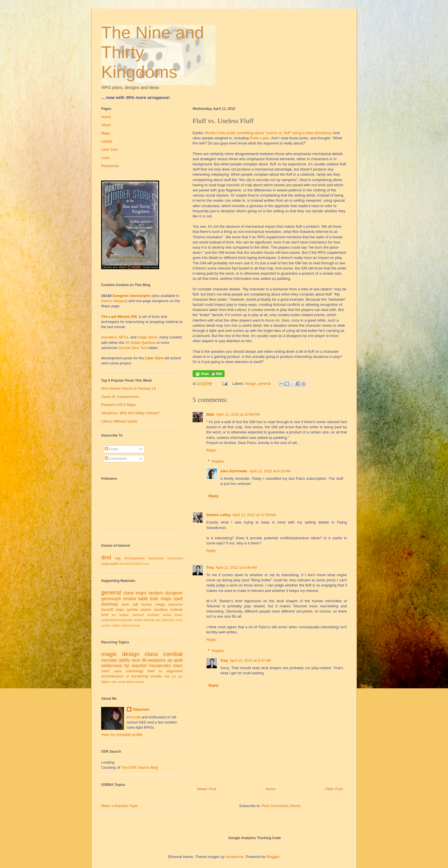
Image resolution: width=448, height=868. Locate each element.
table (143, 599)
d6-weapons (154, 660)
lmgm (141, 593)
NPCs (123, 337)
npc (158, 620)
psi (180, 676)
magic (109, 654)
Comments (116, 458)
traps (120, 610)
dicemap (110, 604)
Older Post (334, 789)
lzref (105, 615)
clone (128, 593)
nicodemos (235, 857)
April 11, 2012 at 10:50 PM (238, 414)
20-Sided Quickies (141, 343)
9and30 (107, 610)
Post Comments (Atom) (281, 806)
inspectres (175, 558)
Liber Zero (110, 149)
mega (160, 604)
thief (151, 671)
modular (153, 615)
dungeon (174, 593)
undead (176, 610)
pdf (135, 604)
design (251, 384)
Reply (211, 450)
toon (146, 564)
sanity (122, 682)
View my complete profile (122, 735)
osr (174, 676)
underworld (109, 620)
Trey (210, 567)
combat (173, 654)
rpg (118, 558)
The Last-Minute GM (119, 317)
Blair (210, 414)
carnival (138, 615)
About (106, 125)
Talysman (141, 709)
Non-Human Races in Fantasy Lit (128, 388)
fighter (106, 682)
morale (156, 676)
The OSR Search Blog (140, 767)
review (130, 599)
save (118, 671)
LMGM (107, 141)
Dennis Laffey (218, 515)
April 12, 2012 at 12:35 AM (254, 515)
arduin (138, 564)
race (136, 660)
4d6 (167, 676)
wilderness (112, 666)
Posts (111, 449)
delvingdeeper (134, 558)
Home (271, 789)
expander (126, 620)
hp (127, 666)
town (126, 604)
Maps (106, 133)
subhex (117, 626)
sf (127, 676)
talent (126, 626)
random (156, 593)
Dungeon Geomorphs (132, 296)
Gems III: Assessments (120, 397)
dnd (106, 557)
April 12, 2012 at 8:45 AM (236, 567)
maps (166, 599)
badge (124, 615)
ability (124, 660)
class (151, 654)
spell (178, 599)
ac (161, 671)
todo (154, 599)
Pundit (135, 717)
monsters (109, 337)
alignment (175, 671)
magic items (147, 337)
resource (175, 604)
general (264, 384)
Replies (218, 461)
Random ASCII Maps (118, 405)
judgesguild (110, 563)
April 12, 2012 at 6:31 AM (270, 471)
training (135, 626)
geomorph (111, 599)
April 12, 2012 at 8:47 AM (250, 660)
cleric (105, 671)
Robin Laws (259, 138)
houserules (160, 666)
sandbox (161, 610)
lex (114, 615)
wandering (139, 676)
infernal (149, 620)
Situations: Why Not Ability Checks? (131, 413)
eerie (179, 620)
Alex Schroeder (234, 471)
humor (147, 604)
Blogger (273, 857)
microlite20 (126, 564)
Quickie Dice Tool (133, 348)
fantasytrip (156, 558)
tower (178, 615)
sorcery (106, 626)
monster (109, 660)
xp (169, 660)
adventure (168, 620)
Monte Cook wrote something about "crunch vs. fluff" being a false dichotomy (268, 133)
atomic (146, 610)
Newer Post (206, 789)
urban (138, 620)
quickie (132, 610)
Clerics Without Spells (119, 421)
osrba (167, 615)
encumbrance (112, 676)
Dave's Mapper (114, 301)
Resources (110, 166)
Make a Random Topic (120, 806)
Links (105, 158)
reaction (139, 666)
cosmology (135, 671)
